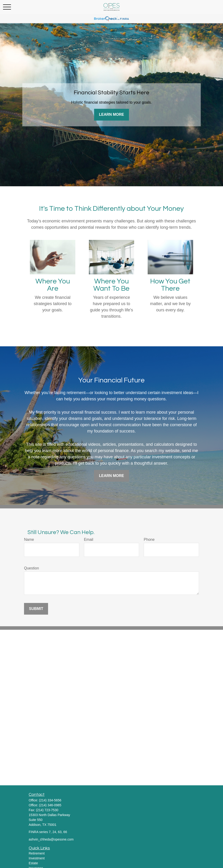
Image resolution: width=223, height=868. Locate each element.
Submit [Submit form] (36, 609)
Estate (33, 863)
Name (29, 540)
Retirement (37, 853)
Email (89, 540)
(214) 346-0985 (50, 805)
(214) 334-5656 (50, 800)
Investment (37, 858)
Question (31, 568)
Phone (149, 540)
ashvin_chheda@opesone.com (51, 839)
